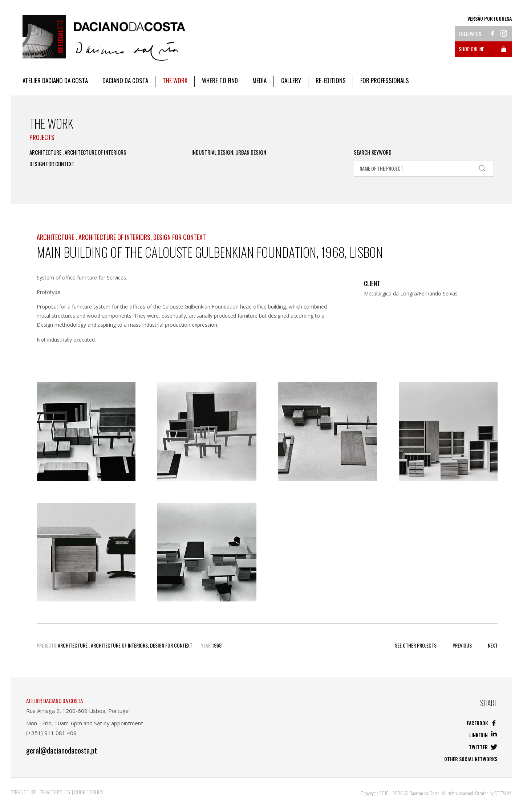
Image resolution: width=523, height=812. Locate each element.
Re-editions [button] (331, 80)
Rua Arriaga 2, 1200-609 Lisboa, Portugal (78, 711)
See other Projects (416, 645)
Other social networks (471, 759)
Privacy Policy (55, 792)
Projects (42, 137)
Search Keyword (373, 152)
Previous (462, 645)
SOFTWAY (503, 793)
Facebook (482, 723)
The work (175, 80)
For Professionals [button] (385, 80)
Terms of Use (24, 792)
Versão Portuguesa (490, 19)
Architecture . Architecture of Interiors (78, 152)
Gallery (291, 80)
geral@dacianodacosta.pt (62, 750)
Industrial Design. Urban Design (229, 152)
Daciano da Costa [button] (125, 80)
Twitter (483, 747)
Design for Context (52, 164)
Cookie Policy (89, 792)
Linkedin (483, 735)
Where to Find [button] (220, 80)
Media (260, 80)
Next (493, 645)
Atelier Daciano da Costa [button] (55, 80)
